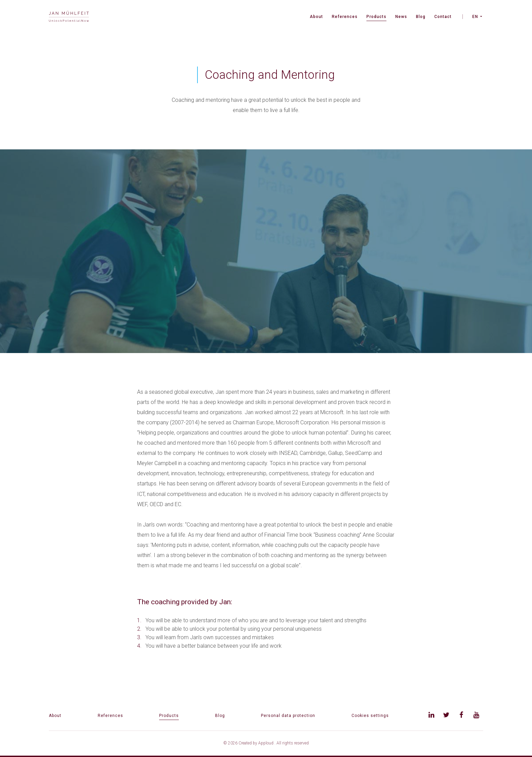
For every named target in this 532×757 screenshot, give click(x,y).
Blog (421, 17)
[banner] (69, 17)
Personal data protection (288, 716)
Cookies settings (370, 716)
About (316, 17)
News (401, 17)
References (345, 17)
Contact (443, 17)
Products (376, 17)
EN (475, 17)
